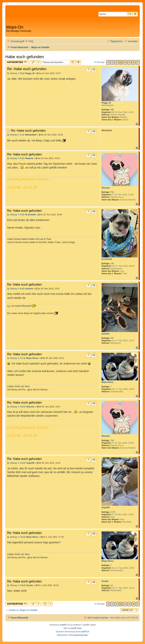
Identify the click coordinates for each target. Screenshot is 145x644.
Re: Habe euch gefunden (27, 69)
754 (112, 192)
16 (112, 585)
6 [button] (134, 62)
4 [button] (125, 62)
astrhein (106, 334)
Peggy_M (106, 103)
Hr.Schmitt (107, 259)
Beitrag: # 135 (15, 537)
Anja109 (106, 507)
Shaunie (106, 188)
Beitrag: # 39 (15, 73)
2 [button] (117, 62)
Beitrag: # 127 (15, 358)
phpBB (63, 625)
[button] (108, 62)
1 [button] (112, 62)
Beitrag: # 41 (15, 135)
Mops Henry (108, 382)
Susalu (105, 581)
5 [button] (129, 62)
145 (112, 263)
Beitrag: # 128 (15, 407)
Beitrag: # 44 (15, 215)
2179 (113, 512)
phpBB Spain (76, 628)
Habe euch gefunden (25, 57)
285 (112, 110)
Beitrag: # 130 (15, 463)
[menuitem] (29, 41)
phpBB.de (85, 632)
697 (112, 338)
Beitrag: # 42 (15, 158)
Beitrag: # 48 (15, 289)
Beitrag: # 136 (15, 585)
